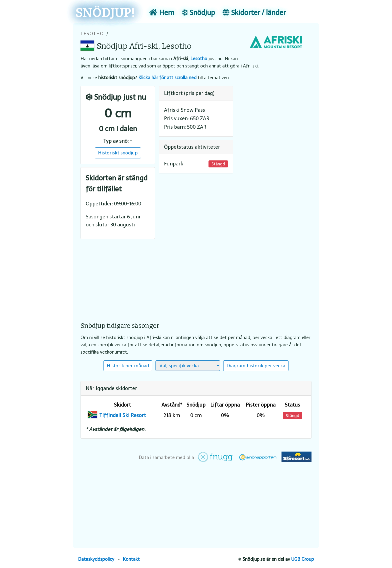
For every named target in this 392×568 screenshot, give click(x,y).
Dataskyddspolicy (96, 559)
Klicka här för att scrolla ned (167, 78)
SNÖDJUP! (105, 13)
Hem (162, 12)
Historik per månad (128, 366)
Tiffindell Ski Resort (123, 415)
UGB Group (303, 559)
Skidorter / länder (254, 12)
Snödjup (198, 12)
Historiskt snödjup (118, 153)
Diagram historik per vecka (256, 366)
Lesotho (92, 34)
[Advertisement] (196, 277)
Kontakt (131, 559)
